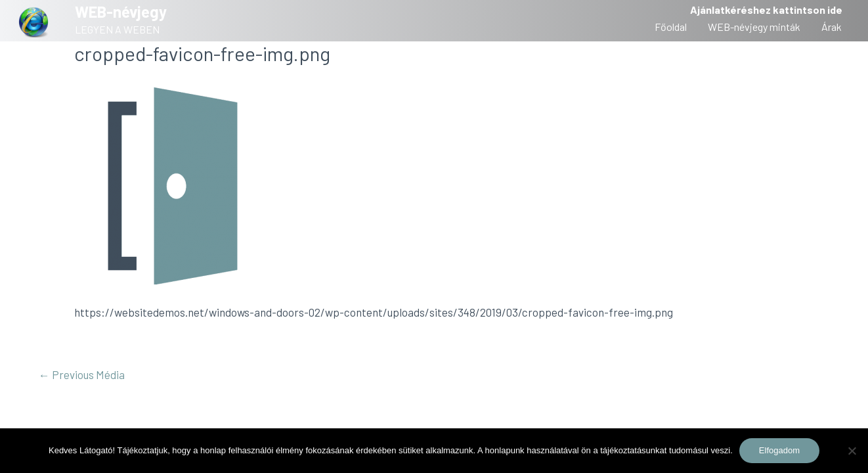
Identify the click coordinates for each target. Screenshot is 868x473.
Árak (832, 27)
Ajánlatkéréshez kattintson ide (766, 10)
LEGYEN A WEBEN (117, 29)
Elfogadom (779, 450)
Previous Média (82, 374)
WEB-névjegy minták (754, 27)
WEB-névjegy (121, 11)
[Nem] (852, 451)
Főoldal (671, 27)
